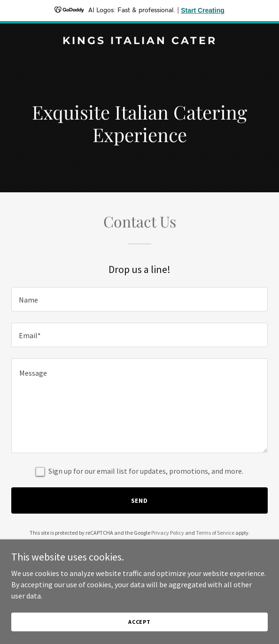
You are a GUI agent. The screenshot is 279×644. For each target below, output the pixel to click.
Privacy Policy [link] (168, 533)
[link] (139, 41)
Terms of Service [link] (215, 533)
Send (140, 500)
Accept (139, 622)
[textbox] (139, 299)
